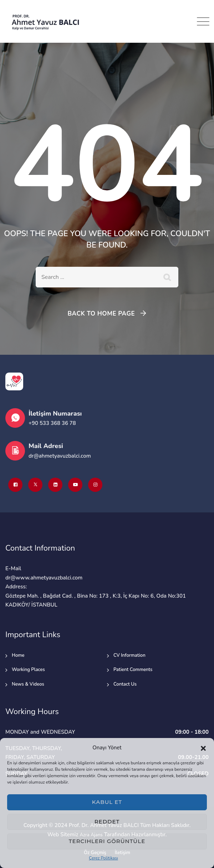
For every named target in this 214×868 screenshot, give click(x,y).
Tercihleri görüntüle (107, 841)
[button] (203, 748)
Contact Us (125, 684)
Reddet (107, 822)
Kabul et (107, 802)
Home (18, 655)
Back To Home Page (101, 314)
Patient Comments (133, 670)
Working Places (28, 670)
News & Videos (28, 684)
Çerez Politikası (103, 858)
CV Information (129, 655)
